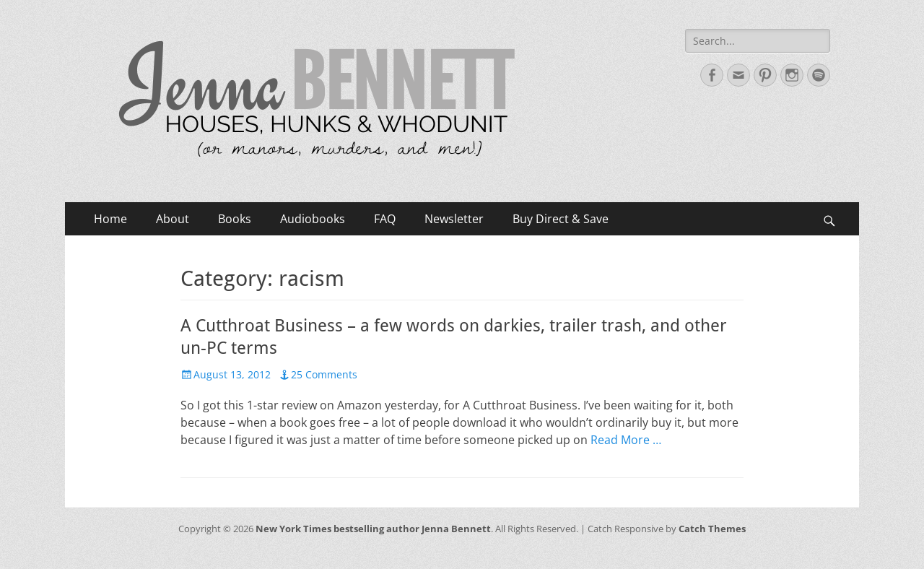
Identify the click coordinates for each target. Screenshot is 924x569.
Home (110, 219)
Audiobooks (313, 219)
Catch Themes (712, 529)
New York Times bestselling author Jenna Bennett (373, 529)
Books (235, 219)
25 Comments (324, 374)
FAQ (385, 219)
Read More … (626, 440)
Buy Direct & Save (561, 219)
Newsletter (454, 219)
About (173, 219)
